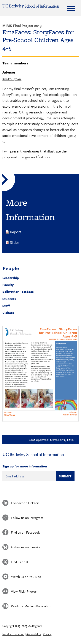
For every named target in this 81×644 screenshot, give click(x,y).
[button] (40, 374)
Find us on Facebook (25, 532)
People (11, 268)
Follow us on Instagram (27, 518)
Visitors (8, 313)
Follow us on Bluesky (25, 547)
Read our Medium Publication (31, 606)
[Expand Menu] (71, 8)
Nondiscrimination (13, 634)
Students (9, 299)
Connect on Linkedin (25, 503)
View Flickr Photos (24, 591)
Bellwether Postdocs (18, 292)
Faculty (8, 285)
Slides (15, 242)
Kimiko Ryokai (12, 79)
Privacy (47, 634)
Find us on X (20, 562)
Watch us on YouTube (26, 577)
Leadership (11, 278)
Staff (6, 306)
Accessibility (34, 634)
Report (16, 232)
